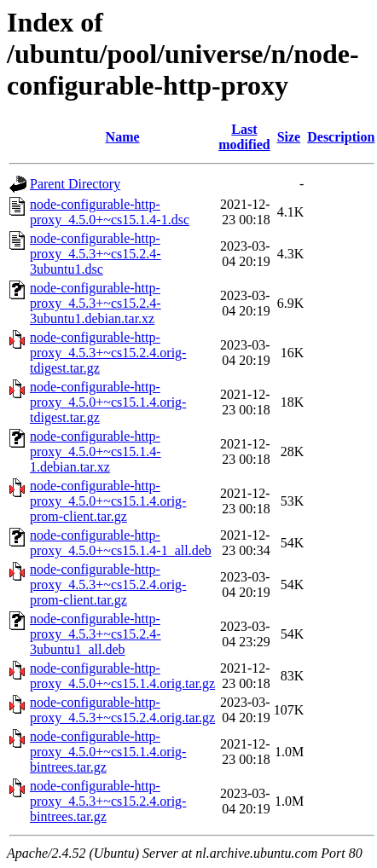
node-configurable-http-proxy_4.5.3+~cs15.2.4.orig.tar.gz (122, 710)
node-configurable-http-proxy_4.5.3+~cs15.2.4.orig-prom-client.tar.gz (108, 584)
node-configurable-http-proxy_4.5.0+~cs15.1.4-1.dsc (110, 212)
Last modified (244, 137)
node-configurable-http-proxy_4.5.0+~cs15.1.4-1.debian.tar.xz (96, 451)
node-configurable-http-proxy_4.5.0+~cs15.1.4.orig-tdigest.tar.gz (108, 402)
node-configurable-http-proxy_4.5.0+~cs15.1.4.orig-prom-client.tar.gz (108, 501)
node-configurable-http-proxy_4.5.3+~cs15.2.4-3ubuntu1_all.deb (96, 634)
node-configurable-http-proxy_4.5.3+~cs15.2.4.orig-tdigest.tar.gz (108, 353)
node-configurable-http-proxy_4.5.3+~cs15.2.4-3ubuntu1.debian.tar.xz (96, 303)
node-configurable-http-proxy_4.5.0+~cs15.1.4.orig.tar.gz (122, 676)
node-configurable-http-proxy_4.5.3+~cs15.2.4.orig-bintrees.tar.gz (108, 801)
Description (341, 137)
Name (123, 137)
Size (289, 137)
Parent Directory (75, 184)
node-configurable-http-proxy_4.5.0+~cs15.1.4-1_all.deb (121, 543)
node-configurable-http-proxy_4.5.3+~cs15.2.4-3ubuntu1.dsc (96, 254)
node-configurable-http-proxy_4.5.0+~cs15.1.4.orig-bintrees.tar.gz (108, 752)
